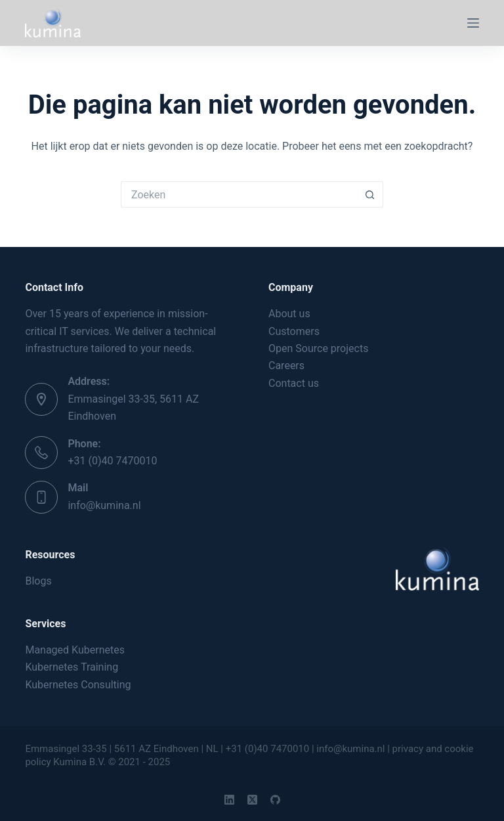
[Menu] (473, 23)
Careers (286, 366)
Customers (294, 331)
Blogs (38, 581)
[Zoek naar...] (239, 194)
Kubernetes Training (72, 667)
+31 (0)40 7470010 (112, 461)
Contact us (294, 383)
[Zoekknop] (370, 194)
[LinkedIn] (229, 800)
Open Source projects (318, 348)
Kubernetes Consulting (78, 685)
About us (289, 314)
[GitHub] (275, 800)
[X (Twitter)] (252, 800)
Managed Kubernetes (75, 650)
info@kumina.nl (104, 505)
